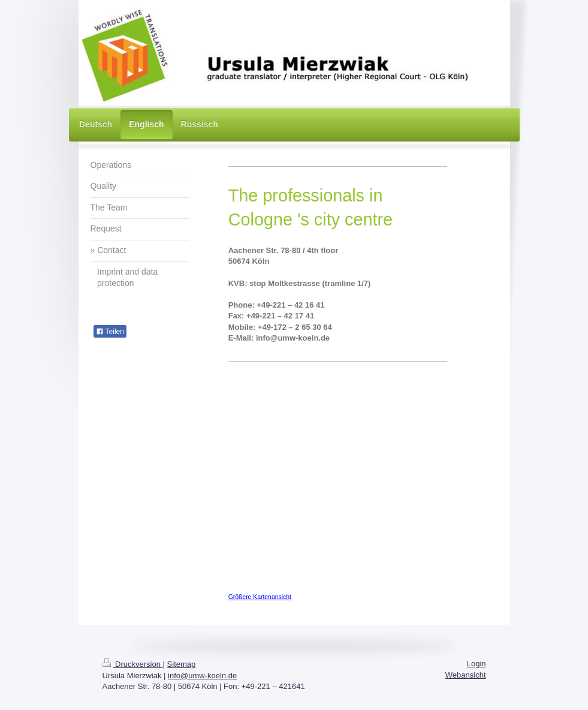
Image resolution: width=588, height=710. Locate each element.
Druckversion (133, 664)
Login (477, 664)
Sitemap (182, 664)
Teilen (110, 332)
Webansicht (466, 675)
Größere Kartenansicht (260, 597)
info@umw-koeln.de (202, 676)
